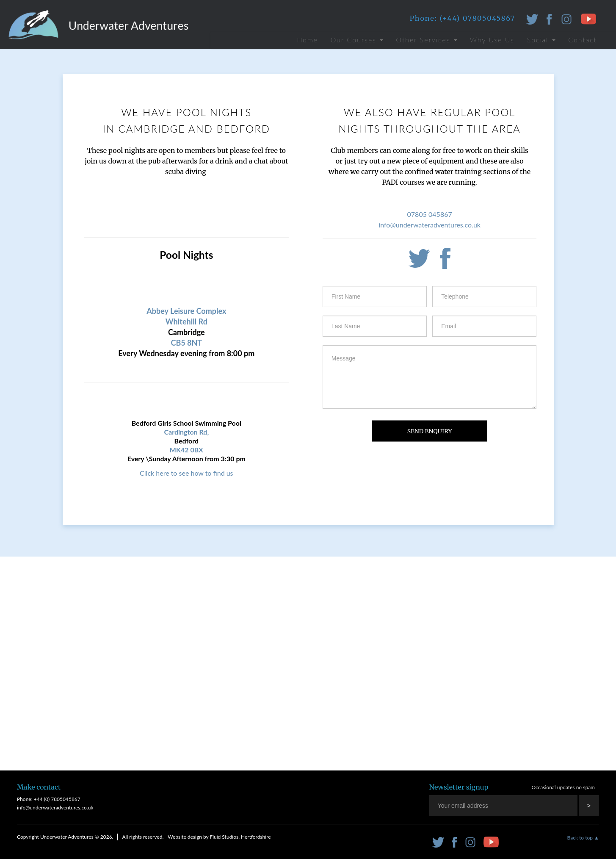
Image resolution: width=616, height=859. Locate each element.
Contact (583, 40)
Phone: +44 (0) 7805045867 (49, 799)
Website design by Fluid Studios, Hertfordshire (219, 837)
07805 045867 (430, 214)
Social (541, 40)
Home (307, 40)
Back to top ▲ (583, 838)
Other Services (426, 40)
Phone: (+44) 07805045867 (463, 18)
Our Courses (357, 40)
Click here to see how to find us (186, 473)
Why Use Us (492, 40)
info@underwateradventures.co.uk (430, 225)
